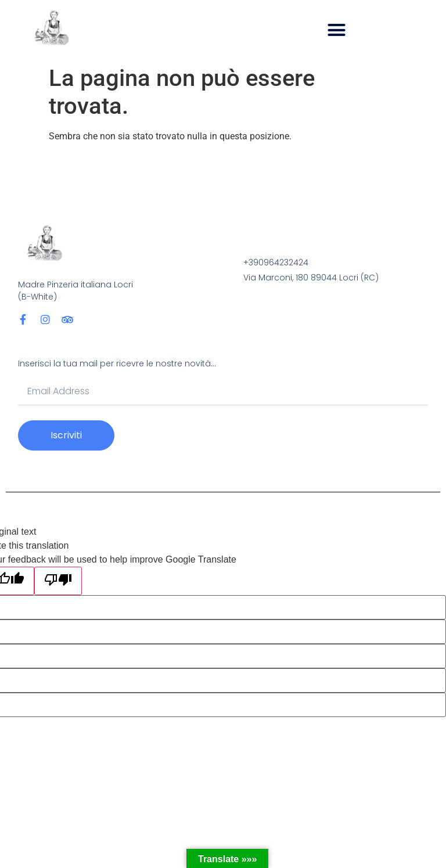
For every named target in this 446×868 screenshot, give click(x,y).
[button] (337, 30)
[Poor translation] (58, 581)
